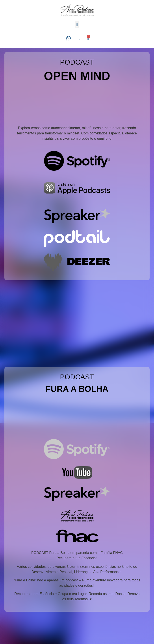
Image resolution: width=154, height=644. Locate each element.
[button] (77, 25)
